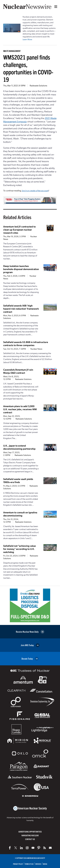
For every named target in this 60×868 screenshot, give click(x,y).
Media (45, 864)
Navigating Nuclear (30, 835)
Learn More (27, 39)
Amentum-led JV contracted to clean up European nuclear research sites (19, 230)
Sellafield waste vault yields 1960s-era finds (18, 480)
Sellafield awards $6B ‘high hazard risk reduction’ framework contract (21, 309)
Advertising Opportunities (30, 832)
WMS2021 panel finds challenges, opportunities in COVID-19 (28, 68)
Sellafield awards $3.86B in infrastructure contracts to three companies (26, 344)
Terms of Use (29, 864)
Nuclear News (36, 349)
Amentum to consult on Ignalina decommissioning (20, 514)
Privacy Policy (18, 864)
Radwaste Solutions (38, 85)
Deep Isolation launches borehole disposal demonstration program (21, 269)
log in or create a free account (35, 190)
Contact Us (30, 839)
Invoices (38, 864)
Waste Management (12, 51)
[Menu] (55, 7)
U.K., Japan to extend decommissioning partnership (19, 447)
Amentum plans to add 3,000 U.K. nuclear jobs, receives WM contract (20, 409)
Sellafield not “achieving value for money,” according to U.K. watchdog (20, 549)
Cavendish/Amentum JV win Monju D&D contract (18, 371)
